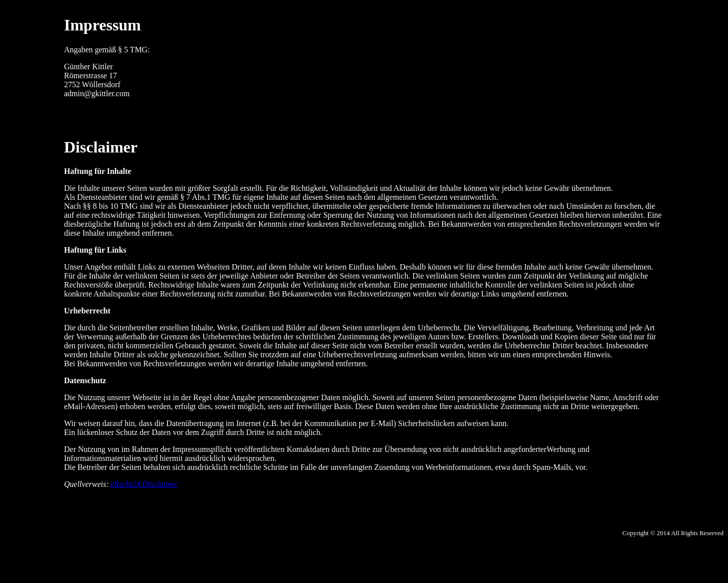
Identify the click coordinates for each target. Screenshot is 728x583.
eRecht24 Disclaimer (144, 484)
